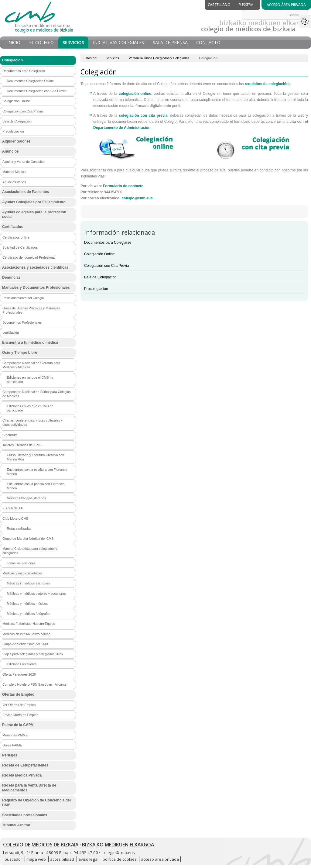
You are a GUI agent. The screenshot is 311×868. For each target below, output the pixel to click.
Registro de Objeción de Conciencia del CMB (36, 803)
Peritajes (10, 755)
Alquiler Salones (16, 141)
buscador (13, 859)
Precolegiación (96, 289)
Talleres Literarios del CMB (22, 445)
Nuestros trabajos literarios (26, 498)
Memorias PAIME (15, 735)
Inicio (14, 42)
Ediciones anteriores (22, 664)
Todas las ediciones (21, 563)
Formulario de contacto (123, 186)
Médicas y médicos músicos (27, 604)
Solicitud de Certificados (20, 247)
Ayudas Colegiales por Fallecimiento (34, 202)
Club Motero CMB (15, 518)
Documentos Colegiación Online (30, 81)
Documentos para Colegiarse (108, 243)
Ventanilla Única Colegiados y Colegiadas (159, 58)
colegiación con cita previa (143, 115)
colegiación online (135, 94)
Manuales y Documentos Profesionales (36, 288)
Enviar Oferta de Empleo (20, 715)
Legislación (11, 332)
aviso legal (88, 859)
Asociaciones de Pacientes (26, 192)
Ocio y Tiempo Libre (20, 353)
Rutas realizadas (19, 529)
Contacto (208, 42)
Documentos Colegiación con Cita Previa (37, 91)
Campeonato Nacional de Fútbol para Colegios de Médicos (36, 394)
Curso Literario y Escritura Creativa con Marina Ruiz (36, 457)
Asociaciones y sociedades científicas (35, 267)
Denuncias (11, 277)
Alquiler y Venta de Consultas (24, 162)
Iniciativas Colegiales (118, 42)
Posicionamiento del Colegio (23, 298)
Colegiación (12, 60)
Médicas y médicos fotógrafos (29, 614)
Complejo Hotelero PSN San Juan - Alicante (34, 684)
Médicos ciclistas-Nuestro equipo (26, 634)
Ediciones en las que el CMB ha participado (30, 380)
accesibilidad (62, 859)
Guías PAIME (12, 745)
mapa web (36, 859)
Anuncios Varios (14, 182)
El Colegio (41, 42)
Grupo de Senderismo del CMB (25, 644)
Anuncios (10, 151)
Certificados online (16, 237)
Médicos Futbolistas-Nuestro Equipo (29, 624)
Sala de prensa (170, 42)
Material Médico (14, 172)
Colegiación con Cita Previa (106, 266)
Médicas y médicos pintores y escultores (36, 594)
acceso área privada (160, 859)
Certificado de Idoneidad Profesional (29, 257)
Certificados (13, 227)
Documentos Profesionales (22, 322)
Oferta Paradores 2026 (19, 674)
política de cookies (120, 859)
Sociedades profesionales (25, 815)
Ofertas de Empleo (18, 694)
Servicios (73, 42)
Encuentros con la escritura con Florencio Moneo (37, 472)
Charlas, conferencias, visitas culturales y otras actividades (32, 422)
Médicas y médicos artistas (22, 573)
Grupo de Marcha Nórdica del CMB (28, 539)
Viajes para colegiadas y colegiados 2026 (32, 654)
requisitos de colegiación (267, 84)
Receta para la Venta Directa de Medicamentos (29, 788)
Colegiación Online (99, 254)
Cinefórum (10, 435)
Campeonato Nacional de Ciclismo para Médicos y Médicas (31, 365)
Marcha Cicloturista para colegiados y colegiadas (30, 551)
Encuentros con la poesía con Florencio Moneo (36, 486)
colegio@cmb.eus (137, 198)
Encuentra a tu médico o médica (30, 343)
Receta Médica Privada (22, 775)
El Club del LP (13, 508)
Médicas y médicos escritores (29, 583)
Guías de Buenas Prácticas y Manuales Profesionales (31, 310)
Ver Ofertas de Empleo (19, 705)
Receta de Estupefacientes (25, 765)
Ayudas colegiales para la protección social (34, 215)
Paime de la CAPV (18, 725)
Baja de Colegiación (100, 277)
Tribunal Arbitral (16, 825)
